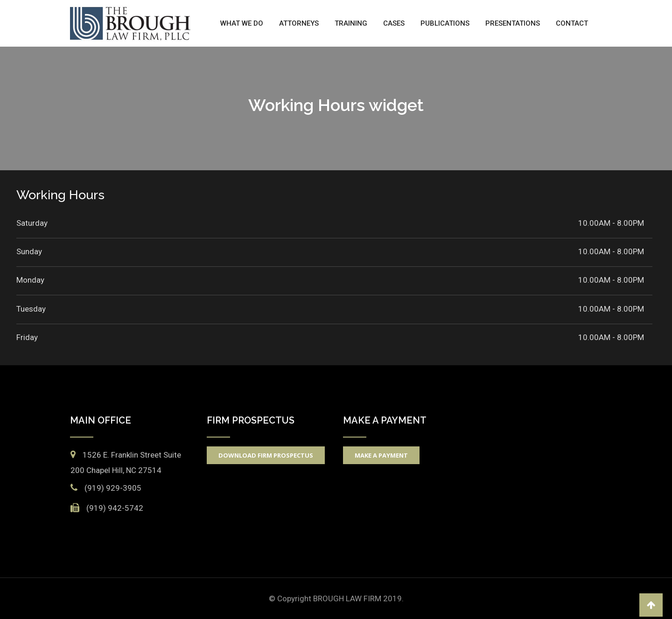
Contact (572, 23)
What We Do (242, 23)
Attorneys (299, 23)
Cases (394, 23)
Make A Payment (381, 455)
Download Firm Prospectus (266, 455)
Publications (445, 23)
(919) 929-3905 (113, 488)
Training (351, 23)
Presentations (513, 23)
